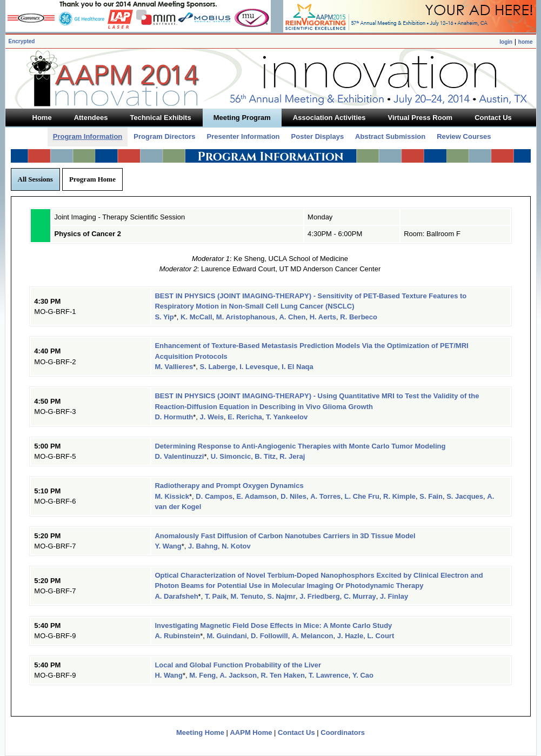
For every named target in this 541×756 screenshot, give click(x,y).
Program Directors (164, 136)
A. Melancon (313, 636)
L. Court (380, 636)
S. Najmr (281, 596)
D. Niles (293, 496)
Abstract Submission (390, 136)
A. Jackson (239, 675)
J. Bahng (203, 546)
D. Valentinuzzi (179, 456)
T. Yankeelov (287, 417)
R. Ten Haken (282, 675)
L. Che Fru (362, 496)
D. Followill (269, 636)
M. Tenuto (247, 596)
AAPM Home (251, 732)
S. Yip (164, 317)
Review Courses (464, 136)
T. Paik (216, 596)
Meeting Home (200, 732)
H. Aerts (323, 317)
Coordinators (343, 732)
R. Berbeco (359, 317)
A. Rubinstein (177, 636)
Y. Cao (363, 675)
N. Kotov (236, 546)
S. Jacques (465, 496)
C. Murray (360, 596)
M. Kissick (172, 496)
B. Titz (265, 456)
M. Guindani (226, 636)
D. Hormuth (174, 417)
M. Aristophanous (246, 317)
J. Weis (212, 417)
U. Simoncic (231, 456)
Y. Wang (168, 546)
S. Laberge (218, 367)
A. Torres (325, 496)
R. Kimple (399, 496)
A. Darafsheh (176, 596)
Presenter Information (243, 136)
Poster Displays (318, 136)
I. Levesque (259, 367)
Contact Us (296, 732)
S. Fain (431, 496)
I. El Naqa (298, 367)
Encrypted (22, 41)
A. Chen (292, 317)
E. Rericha (245, 417)
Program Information (88, 136)
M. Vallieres (174, 367)
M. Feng (202, 675)
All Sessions (35, 179)
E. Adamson (256, 496)
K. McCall (196, 317)
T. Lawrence (329, 675)
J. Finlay (394, 596)
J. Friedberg (319, 596)
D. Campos (214, 496)
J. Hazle (350, 636)
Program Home (92, 179)
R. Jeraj (292, 456)
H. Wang (169, 675)
